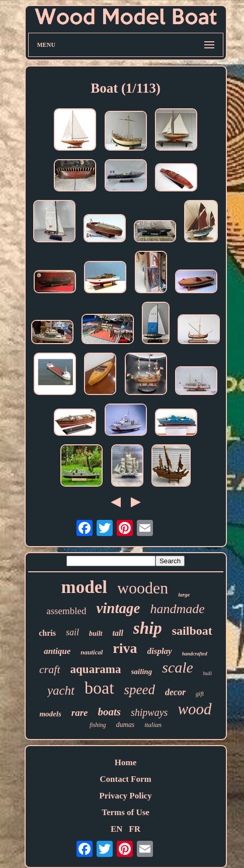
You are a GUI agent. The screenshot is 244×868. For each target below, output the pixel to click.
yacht (61, 690)
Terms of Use (126, 812)
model (84, 587)
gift (200, 694)
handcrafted (195, 654)
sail (72, 632)
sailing (142, 672)
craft (50, 669)
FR (135, 829)
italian (153, 725)
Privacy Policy (125, 796)
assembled (66, 611)
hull (208, 673)
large (184, 594)
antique (57, 651)
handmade (177, 609)
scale (178, 667)
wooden (143, 588)
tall (118, 633)
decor (175, 692)
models (50, 714)
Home (126, 762)
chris (47, 633)
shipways (149, 712)
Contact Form (125, 779)
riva (125, 648)
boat (99, 688)
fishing (98, 725)
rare (80, 713)
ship (148, 628)
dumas (126, 725)
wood (194, 709)
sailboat (192, 631)
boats (110, 712)
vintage (118, 608)
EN (117, 829)
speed (140, 690)
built (96, 633)
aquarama (96, 669)
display (160, 651)
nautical (92, 652)
